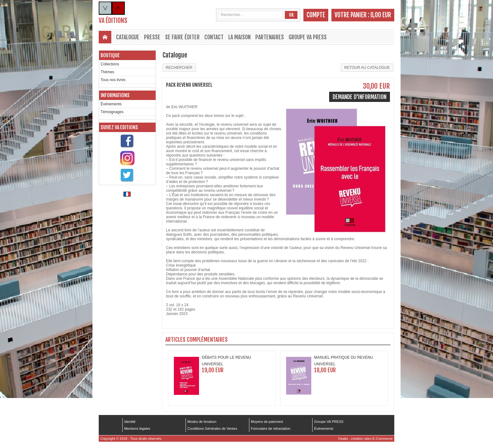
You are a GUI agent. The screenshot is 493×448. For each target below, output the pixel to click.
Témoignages (112, 112)
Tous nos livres (113, 80)
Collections (110, 64)
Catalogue (128, 37)
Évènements (111, 104)
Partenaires (270, 37)
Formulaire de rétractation (271, 429)
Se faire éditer (182, 37)
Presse (152, 37)
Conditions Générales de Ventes (212, 429)
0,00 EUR (381, 15)
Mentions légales (137, 429)
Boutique (110, 55)
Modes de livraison (202, 422)
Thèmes (107, 72)
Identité (130, 422)
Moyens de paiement (267, 422)
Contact (214, 37)
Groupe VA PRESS (308, 37)
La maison (239, 37)
